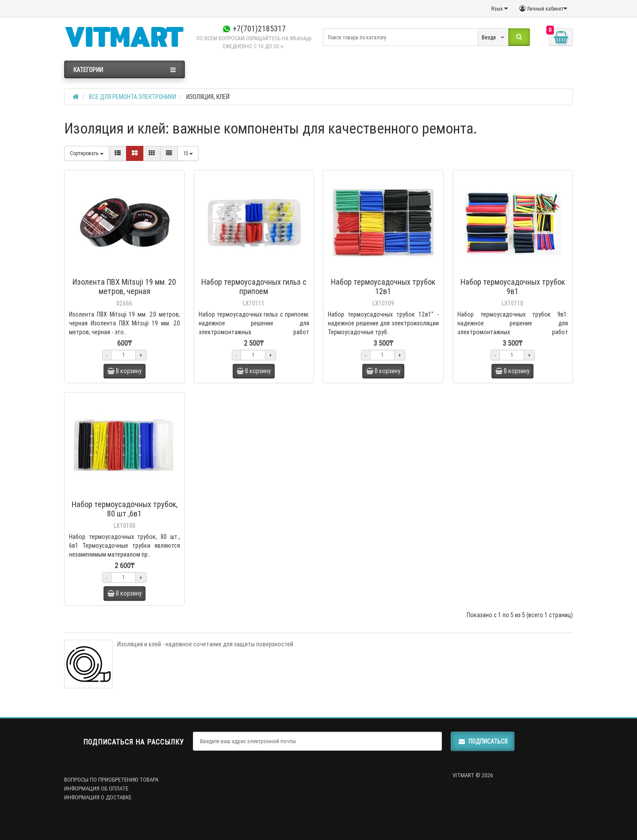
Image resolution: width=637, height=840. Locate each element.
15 (188, 153)
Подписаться (483, 741)
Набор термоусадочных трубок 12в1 (383, 286)
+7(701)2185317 (254, 29)
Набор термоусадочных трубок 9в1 (513, 286)
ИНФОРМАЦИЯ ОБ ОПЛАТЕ (96, 788)
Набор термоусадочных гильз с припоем (254, 286)
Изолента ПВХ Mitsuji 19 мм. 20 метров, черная (124, 286)
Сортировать (87, 153)
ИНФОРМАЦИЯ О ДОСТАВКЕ (98, 797)
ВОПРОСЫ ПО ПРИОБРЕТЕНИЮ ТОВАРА (111, 780)
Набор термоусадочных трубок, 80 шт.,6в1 (125, 509)
